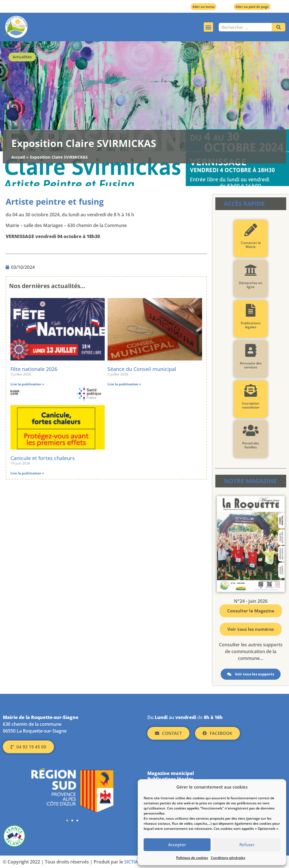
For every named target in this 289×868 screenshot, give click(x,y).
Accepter (177, 845)
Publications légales (251, 325)
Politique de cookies (192, 858)
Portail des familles (251, 445)
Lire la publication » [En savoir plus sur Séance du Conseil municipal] (124, 384)
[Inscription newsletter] (251, 391)
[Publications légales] (251, 310)
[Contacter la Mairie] (251, 230)
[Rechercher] (279, 27)
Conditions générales (228, 858)
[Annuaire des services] (251, 350)
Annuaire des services (251, 365)
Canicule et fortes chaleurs (43, 458)
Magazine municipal (171, 773)
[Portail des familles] (251, 430)
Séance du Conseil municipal (142, 369)
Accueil (18, 157)
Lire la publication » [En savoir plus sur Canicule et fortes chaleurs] (27, 473)
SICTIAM (133, 862)
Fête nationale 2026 (34, 369)
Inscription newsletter (251, 405)
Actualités (22, 57)
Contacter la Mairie (251, 245)
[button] (208, 27)
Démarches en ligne (251, 285)
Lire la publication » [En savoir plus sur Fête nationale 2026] (27, 384)
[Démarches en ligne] (251, 270)
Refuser (247, 845)
